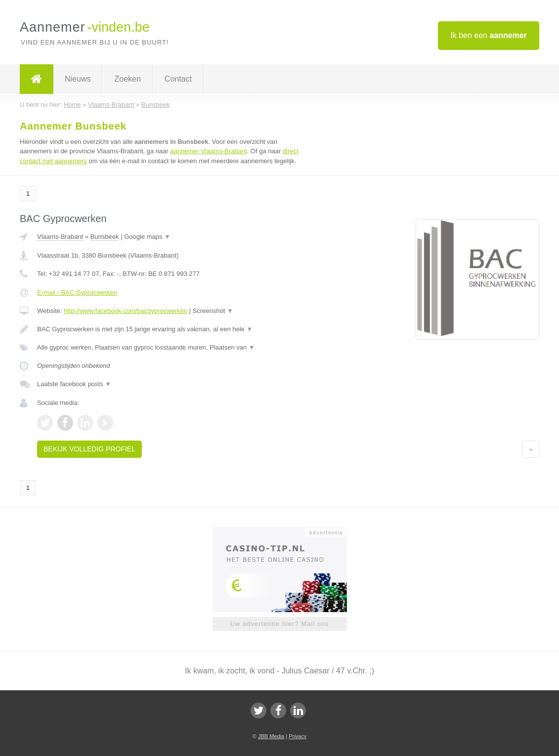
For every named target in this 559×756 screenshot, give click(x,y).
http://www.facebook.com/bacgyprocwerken (126, 311)
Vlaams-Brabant (60, 237)
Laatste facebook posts (74, 384)
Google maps (147, 237)
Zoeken (127, 79)
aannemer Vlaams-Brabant (208, 151)
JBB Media (271, 736)
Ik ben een (489, 35)
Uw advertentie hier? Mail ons (279, 624)
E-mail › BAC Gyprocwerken (77, 292)
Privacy (298, 736)
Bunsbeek (105, 237)
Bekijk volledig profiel (89, 449)
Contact (178, 79)
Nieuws (78, 79)
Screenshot (213, 311)
